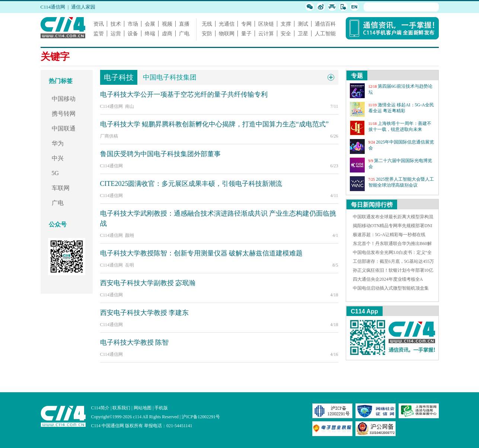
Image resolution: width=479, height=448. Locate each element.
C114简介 (100, 408)
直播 (184, 24)
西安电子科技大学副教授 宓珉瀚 (148, 283)
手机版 (161, 408)
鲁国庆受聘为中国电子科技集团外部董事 (160, 154)
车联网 (61, 188)
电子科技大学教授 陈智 (135, 342)
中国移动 (64, 99)
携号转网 (64, 114)
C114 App (365, 311)
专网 (246, 24)
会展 (150, 24)
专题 (357, 76)
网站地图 (143, 408)
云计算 (266, 33)
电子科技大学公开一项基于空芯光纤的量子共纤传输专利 (184, 94)
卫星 (303, 33)
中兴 (58, 158)
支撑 (286, 24)
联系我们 (121, 408)
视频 (167, 24)
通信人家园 (83, 7)
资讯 (99, 24)
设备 (133, 33)
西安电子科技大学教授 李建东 (145, 313)
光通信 (227, 24)
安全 (286, 33)
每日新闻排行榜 (372, 205)
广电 (184, 33)
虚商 (167, 33)
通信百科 (325, 24)
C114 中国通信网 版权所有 (117, 426)
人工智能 (325, 33)
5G (55, 173)
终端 (150, 33)
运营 (116, 33)
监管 (99, 33)
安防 (207, 33)
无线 (207, 24)
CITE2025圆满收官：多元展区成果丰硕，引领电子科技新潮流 (191, 184)
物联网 (227, 33)
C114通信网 (53, 7)
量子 (246, 33)
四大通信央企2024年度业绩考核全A (388, 279)
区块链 (266, 24)
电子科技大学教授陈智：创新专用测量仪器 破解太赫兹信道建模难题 (202, 253)
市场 (133, 24)
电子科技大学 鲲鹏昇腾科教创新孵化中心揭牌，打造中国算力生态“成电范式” (214, 124)
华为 (58, 143)
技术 (116, 24)
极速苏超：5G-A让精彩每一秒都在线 (389, 235)
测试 (303, 24)
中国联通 (64, 128)
